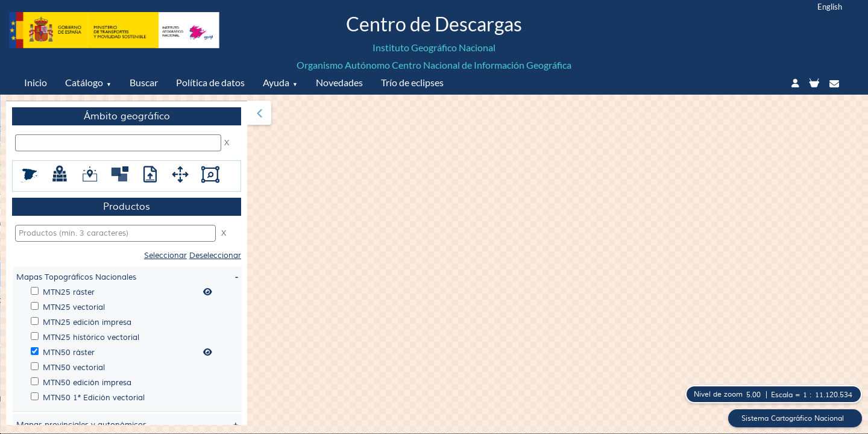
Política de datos (210, 82)
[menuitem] (127, 263)
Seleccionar (165, 256)
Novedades (339, 82)
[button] (259, 113)
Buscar (144, 82)
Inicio (36, 82)
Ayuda (276, 82)
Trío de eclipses (412, 82)
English (830, 7)
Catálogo (84, 82)
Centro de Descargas (434, 24)
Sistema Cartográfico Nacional (791, 418)
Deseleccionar (215, 256)
